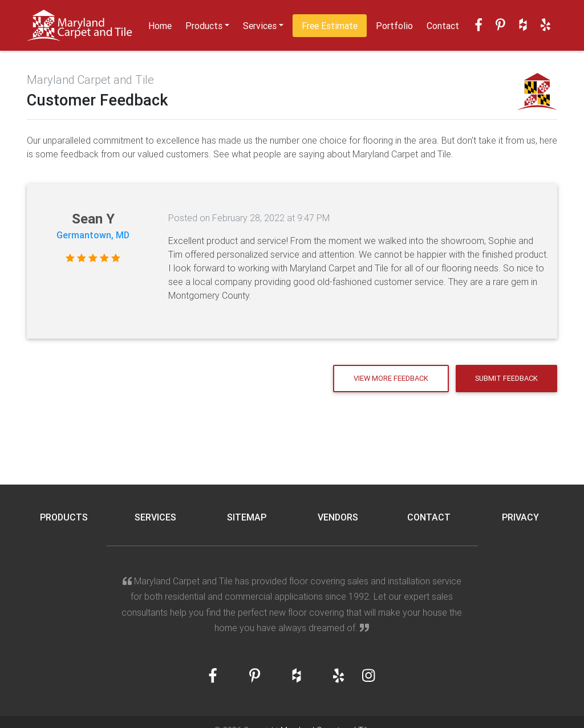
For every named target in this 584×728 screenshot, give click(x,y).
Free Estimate (330, 26)
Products (204, 26)
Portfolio (394, 26)
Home (160, 26)
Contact (443, 26)
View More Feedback (391, 378)
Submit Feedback (506, 378)
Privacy (520, 517)
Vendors (338, 517)
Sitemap (247, 517)
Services (260, 26)
